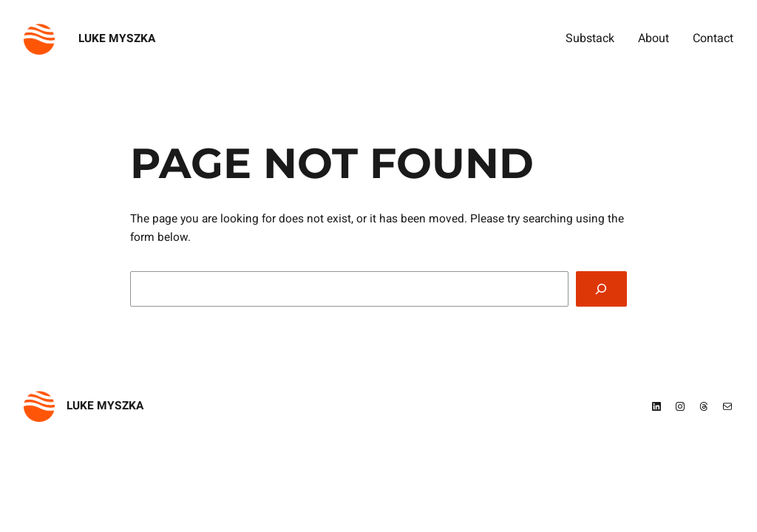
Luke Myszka (117, 39)
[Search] (601, 289)
